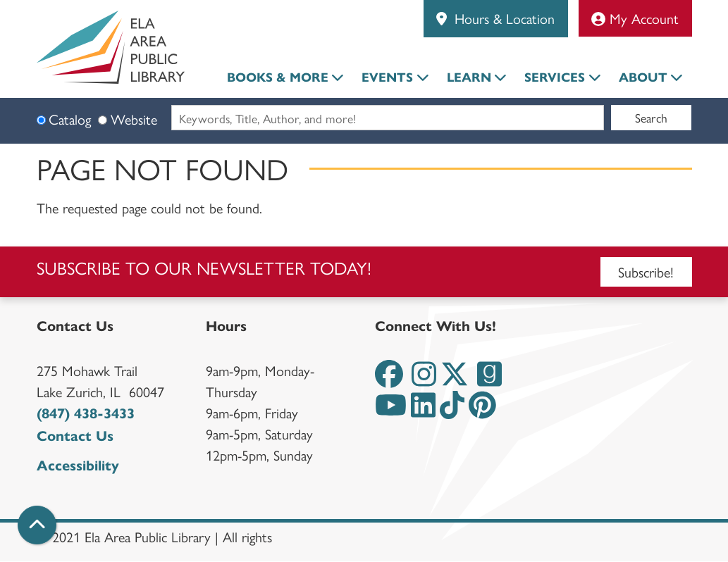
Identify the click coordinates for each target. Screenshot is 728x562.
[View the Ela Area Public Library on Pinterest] (482, 411)
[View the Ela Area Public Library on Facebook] (389, 380)
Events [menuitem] (387, 77)
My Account (635, 18)
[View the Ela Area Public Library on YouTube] (391, 411)
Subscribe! (646, 271)
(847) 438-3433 (86, 414)
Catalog (70, 119)
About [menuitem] (643, 77)
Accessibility (78, 466)
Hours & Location (502, 18)
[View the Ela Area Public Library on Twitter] (455, 380)
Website (134, 119)
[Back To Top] (37, 525)
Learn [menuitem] (469, 77)
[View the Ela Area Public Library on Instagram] (424, 380)
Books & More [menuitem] (278, 77)
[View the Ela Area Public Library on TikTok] (452, 411)
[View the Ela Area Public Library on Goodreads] (489, 380)
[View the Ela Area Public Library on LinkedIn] (423, 411)
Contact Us (75, 436)
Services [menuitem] (555, 77)
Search (651, 117)
